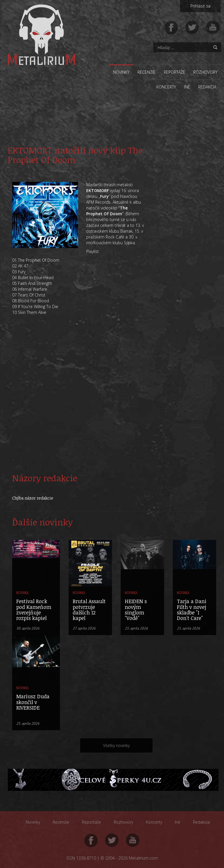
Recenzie (147, 72)
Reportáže (175, 72)
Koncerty (166, 87)
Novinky (121, 72)
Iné (187, 87)
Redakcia (207, 87)
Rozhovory (205, 72)
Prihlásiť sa (200, 6)
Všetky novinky (116, 745)
